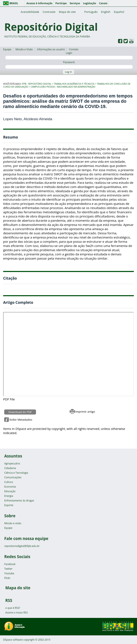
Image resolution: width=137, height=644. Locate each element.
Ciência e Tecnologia (16, 473)
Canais (103, 3)
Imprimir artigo (85, 412)
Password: (69, 65)
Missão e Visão (24, 49)
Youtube (9, 573)
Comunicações (13, 477)
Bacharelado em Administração (76, 87)
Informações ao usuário (51, 49)
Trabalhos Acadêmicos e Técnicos (74, 84)
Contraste (49, 12)
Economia (10, 487)
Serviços (75, 3)
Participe (61, 3)
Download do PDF (20, 412)
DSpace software (13, 640)
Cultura (9, 482)
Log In (69, 72)
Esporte (9, 505)
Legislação (89, 3)
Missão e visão (13, 523)
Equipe (7, 49)
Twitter (8, 569)
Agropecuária (12, 463)
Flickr (7, 578)
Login (69, 55)
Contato (74, 49)
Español (119, 12)
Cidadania (10, 468)
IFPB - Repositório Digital (37, 84)
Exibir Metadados (21, 420)
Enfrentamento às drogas (19, 501)
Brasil (14, 3)
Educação (10, 491)
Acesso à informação (39, 3)
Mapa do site (67, 12)
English (106, 12)
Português (91, 12)
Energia (9, 496)
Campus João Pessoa (43, 87)
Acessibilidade (30, 12)
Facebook (10, 564)
